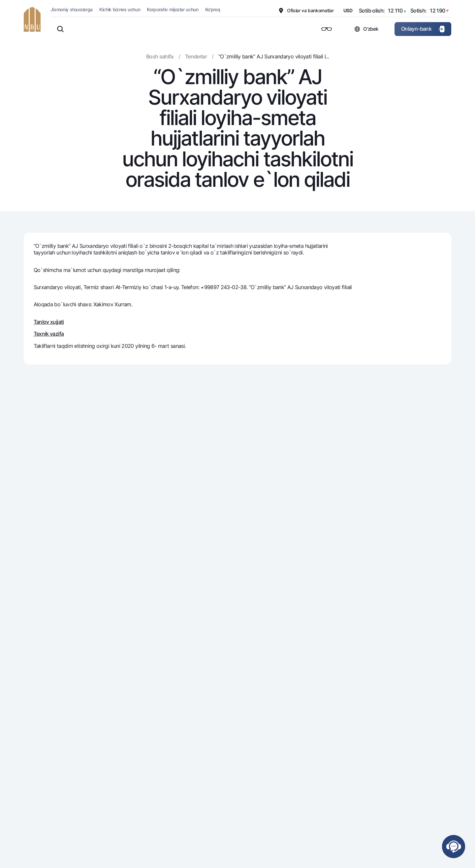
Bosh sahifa (160, 56)
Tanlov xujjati (49, 322)
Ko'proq (213, 9)
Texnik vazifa (49, 334)
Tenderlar (196, 56)
